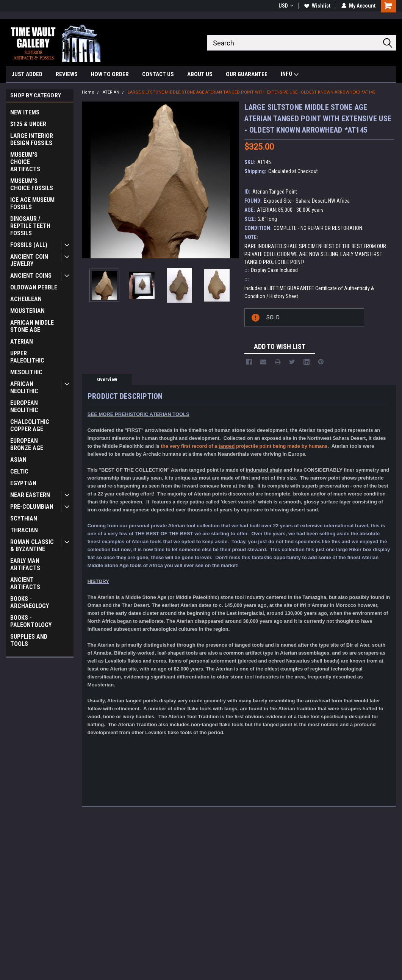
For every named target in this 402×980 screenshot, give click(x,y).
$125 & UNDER (28, 124)
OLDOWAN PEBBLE (34, 287)
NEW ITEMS (25, 112)
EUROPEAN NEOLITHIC (24, 406)
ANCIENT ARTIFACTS (25, 583)
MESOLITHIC (26, 372)
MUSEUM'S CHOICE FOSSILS (32, 184)
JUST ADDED (27, 74)
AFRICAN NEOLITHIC (24, 388)
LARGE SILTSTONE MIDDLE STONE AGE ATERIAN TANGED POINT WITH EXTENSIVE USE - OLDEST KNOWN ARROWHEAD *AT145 (251, 92)
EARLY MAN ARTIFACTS (25, 564)
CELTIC (19, 471)
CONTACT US (158, 74)
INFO (290, 75)
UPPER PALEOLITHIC (27, 357)
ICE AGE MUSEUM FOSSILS (32, 203)
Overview (107, 379)
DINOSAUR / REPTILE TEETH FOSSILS (30, 226)
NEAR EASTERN (30, 495)
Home (88, 92)
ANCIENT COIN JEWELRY (29, 260)
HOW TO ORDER (110, 74)
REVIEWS (67, 74)
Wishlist (317, 6)
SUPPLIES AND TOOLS (29, 640)
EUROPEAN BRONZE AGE (27, 444)
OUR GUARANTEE (247, 74)
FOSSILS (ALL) (29, 245)
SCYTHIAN (24, 518)
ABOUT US (200, 74)
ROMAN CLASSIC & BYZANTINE (32, 545)
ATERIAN (22, 342)
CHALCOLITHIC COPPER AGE (30, 425)
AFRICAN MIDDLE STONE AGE (32, 326)
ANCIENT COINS (31, 276)
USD (286, 6)
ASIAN (18, 460)
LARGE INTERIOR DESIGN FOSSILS (32, 139)
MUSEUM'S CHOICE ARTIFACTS (25, 162)
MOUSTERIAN (27, 311)
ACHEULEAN (26, 299)
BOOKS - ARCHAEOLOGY (30, 602)
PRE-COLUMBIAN (32, 507)
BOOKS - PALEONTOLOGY (31, 621)
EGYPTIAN (23, 483)
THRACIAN (24, 530)
